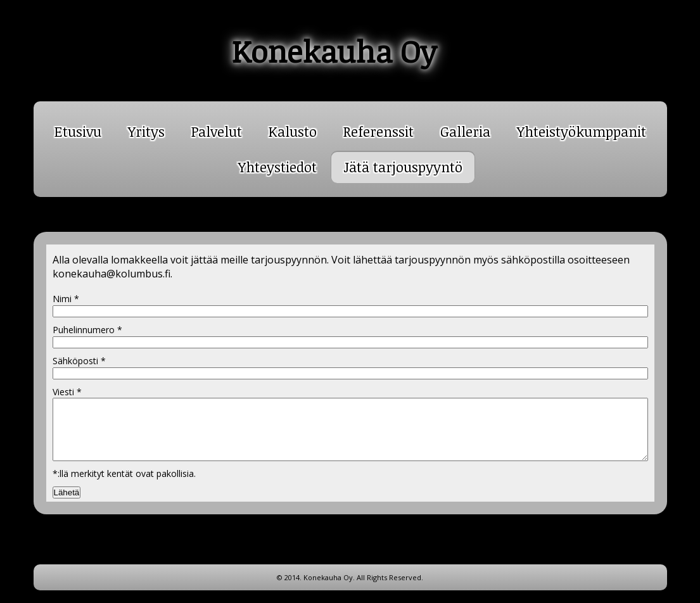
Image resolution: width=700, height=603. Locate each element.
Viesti (67, 392)
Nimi (66, 299)
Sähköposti (79, 361)
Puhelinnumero (87, 330)
